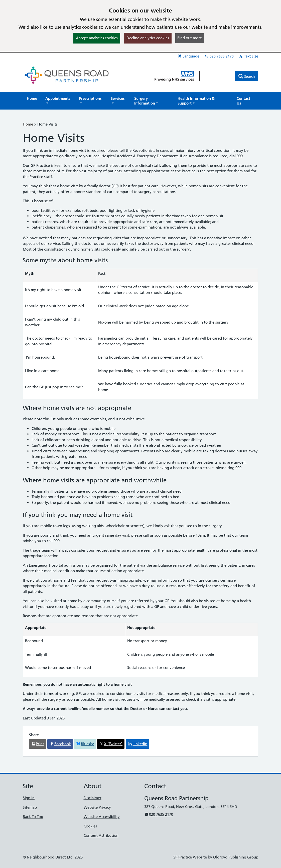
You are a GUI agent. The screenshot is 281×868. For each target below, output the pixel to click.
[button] (58, 101)
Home (28, 124)
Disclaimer (93, 798)
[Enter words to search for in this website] (217, 76)
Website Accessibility (102, 817)
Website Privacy (97, 807)
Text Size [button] (248, 56)
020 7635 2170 (219, 56)
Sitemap (30, 807)
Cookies (90, 826)
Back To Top (33, 817)
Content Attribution (101, 835)
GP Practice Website (190, 857)
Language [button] (188, 56)
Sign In (29, 798)
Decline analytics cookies (148, 38)
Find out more (190, 38)
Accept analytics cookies (97, 38)
